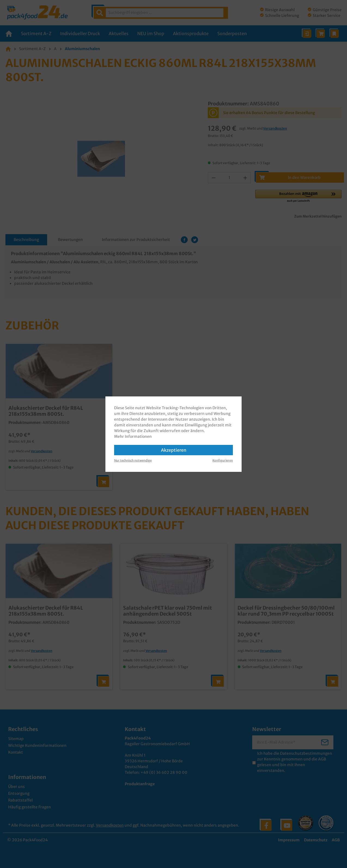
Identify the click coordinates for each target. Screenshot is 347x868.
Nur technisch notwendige (133, 460)
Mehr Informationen (133, 436)
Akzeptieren (174, 450)
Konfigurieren (223, 460)
